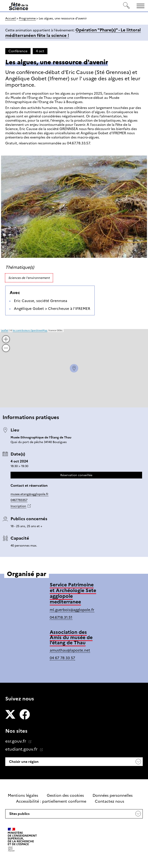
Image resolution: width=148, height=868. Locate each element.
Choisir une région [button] (23, 762)
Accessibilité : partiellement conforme (51, 801)
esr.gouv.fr (16, 741)
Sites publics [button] (19, 815)
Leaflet (5, 330)
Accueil (11, 18)
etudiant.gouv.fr (22, 749)
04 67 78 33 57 (62, 658)
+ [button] (6, 336)
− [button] (6, 345)
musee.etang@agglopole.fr (30, 494)
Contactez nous (110, 801)
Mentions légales (23, 795)
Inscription (18, 506)
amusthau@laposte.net (70, 650)
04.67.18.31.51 (61, 617)
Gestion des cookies (65, 795)
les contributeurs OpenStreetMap (30, 330)
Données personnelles (113, 795)
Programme (27, 18)
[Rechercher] (126, 6)
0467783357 (19, 500)
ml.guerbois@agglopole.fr (72, 610)
